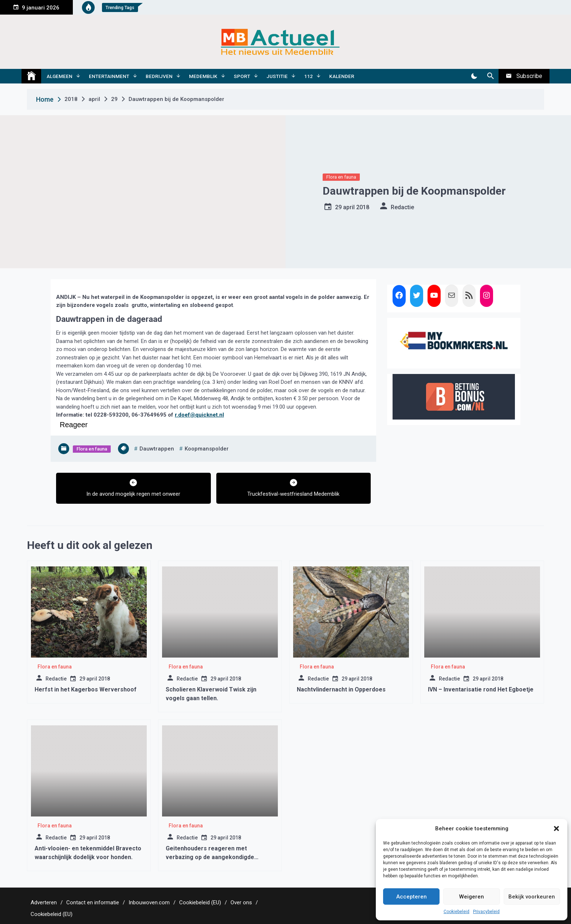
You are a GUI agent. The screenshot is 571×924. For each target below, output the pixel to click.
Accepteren (411, 897)
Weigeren (472, 897)
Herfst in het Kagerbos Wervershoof (86, 689)
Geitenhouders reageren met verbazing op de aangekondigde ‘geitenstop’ (210, 857)
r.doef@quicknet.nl (199, 415)
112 (308, 76)
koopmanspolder (207, 449)
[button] (556, 829)
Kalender (342, 76)
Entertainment (109, 76)
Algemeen (60, 76)
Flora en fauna (341, 177)
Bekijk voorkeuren (532, 897)
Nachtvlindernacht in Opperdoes (341, 689)
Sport (242, 76)
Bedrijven (159, 76)
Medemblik (203, 76)
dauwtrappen (157, 449)
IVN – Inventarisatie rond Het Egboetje (481, 689)
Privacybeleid (486, 912)
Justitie (277, 76)
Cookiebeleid (456, 912)
